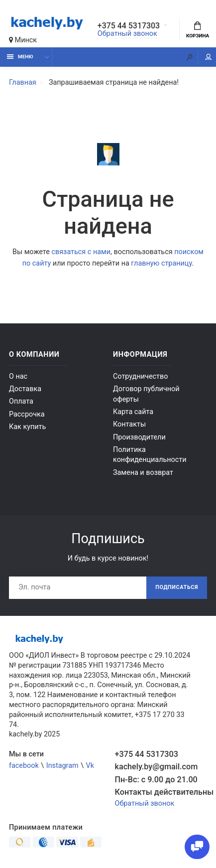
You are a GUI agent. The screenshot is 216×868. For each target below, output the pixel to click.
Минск (23, 40)
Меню (20, 57)
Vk (90, 766)
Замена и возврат (143, 473)
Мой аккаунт (209, 57)
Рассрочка (27, 414)
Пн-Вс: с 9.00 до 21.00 (156, 780)
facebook (24, 766)
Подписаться (177, 587)
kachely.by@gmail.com (157, 767)
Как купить (27, 427)
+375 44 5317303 (129, 26)
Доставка (25, 389)
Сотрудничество (140, 376)
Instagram (62, 766)
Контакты (129, 424)
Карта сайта (133, 412)
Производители (139, 437)
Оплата (21, 401)
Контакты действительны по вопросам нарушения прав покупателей (161, 792)
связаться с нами (81, 252)
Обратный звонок (127, 34)
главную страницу (161, 263)
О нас (18, 376)
